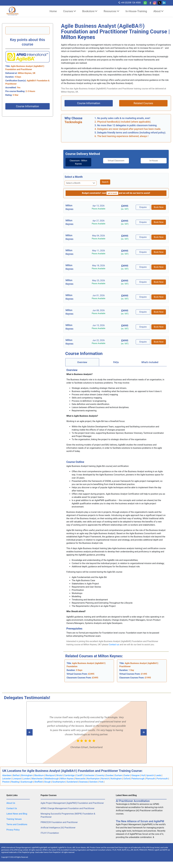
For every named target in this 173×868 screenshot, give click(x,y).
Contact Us (12, 808)
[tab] (77, 162)
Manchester (37, 779)
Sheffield (38, 782)
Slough (47, 782)
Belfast (16, 775)
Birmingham (27, 775)
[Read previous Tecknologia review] (138, 732)
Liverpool (17, 779)
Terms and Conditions (17, 824)
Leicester (7, 779)
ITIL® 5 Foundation (50, 833)
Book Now (159, 207)
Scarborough (27, 782)
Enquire (143, 207)
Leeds (158, 775)
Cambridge (69, 775)
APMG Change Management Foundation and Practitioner (68, 808)
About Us (11, 803)
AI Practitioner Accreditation (133, 801)
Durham (118, 775)
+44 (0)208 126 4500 (129, 3)
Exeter (127, 775)
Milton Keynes (67, 779)
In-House (155, 161)
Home (53, 11)
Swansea (83, 782)
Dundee (110, 775)
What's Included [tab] (150, 362)
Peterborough (138, 779)
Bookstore (90, 11)
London (26, 779)
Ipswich (150, 775)
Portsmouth (162, 779)
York (101, 782)
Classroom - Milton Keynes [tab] (77, 162)
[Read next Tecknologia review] (35, 732)
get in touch (112, 193)
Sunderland (72, 782)
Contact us (114, 645)
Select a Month (74, 177)
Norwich (105, 779)
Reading (15, 782)
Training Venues (14, 819)
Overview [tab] (82, 362)
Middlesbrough (52, 779)
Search (105, 182)
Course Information (28, 106)
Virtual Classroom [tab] (116, 161)
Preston (6, 782)
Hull (143, 775)
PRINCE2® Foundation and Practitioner (59, 822)
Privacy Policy (13, 830)
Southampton (59, 782)
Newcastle (80, 779)
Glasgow (135, 775)
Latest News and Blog (17, 814)
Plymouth (151, 779)
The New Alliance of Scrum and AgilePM (140, 821)
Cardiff (79, 775)
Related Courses (143, 103)
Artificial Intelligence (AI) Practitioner (58, 828)
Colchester (89, 775)
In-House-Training (136, 11)
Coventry (100, 775)
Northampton (93, 779)
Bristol (59, 775)
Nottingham (116, 779)
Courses (70, 11)
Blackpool (50, 775)
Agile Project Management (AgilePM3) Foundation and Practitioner (72, 803)
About (158, 11)
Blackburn (39, 775)
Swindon (93, 782)
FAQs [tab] (116, 362)
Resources (111, 11)
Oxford (127, 779)
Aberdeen (7, 775)
